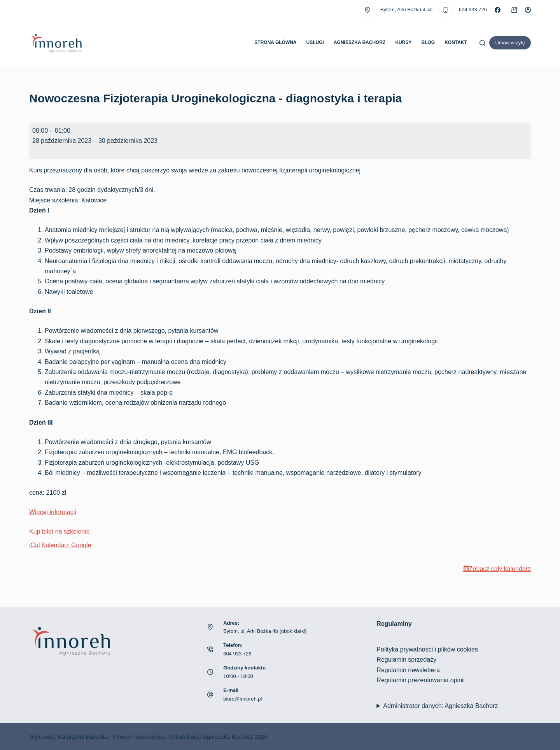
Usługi (315, 42)
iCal (35, 545)
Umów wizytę (510, 43)
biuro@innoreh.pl (242, 699)
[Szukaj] (482, 43)
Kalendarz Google (66, 545)
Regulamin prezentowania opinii (421, 680)
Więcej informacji (53, 512)
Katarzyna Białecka (83, 737)
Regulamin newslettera (408, 670)
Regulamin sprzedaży (406, 660)
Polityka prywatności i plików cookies (427, 649)
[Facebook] (498, 10)
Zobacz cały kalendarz (500, 569)
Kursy (403, 42)
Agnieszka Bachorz (360, 42)
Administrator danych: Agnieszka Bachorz (440, 706)
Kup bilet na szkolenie (59, 531)
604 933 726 (473, 10)
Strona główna (275, 42)
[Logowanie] (528, 10)
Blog (428, 42)
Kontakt (456, 42)
